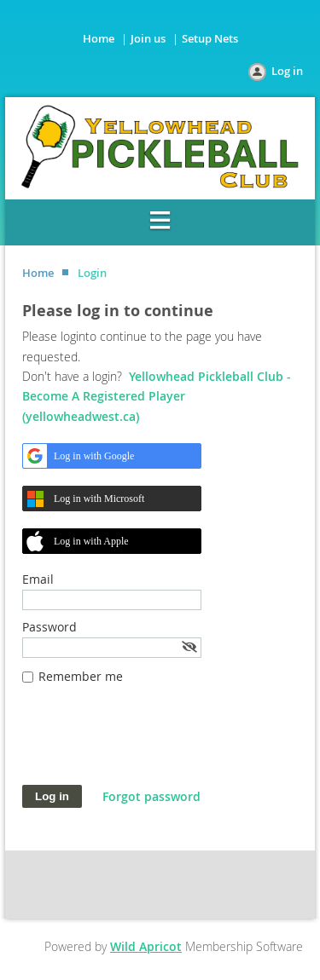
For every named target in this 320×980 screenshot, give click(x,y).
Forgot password (151, 796)
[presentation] (152, 743)
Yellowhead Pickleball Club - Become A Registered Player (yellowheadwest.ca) (157, 396)
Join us (148, 38)
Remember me (81, 676)
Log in (287, 71)
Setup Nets (210, 38)
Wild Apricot (146, 946)
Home (99, 38)
